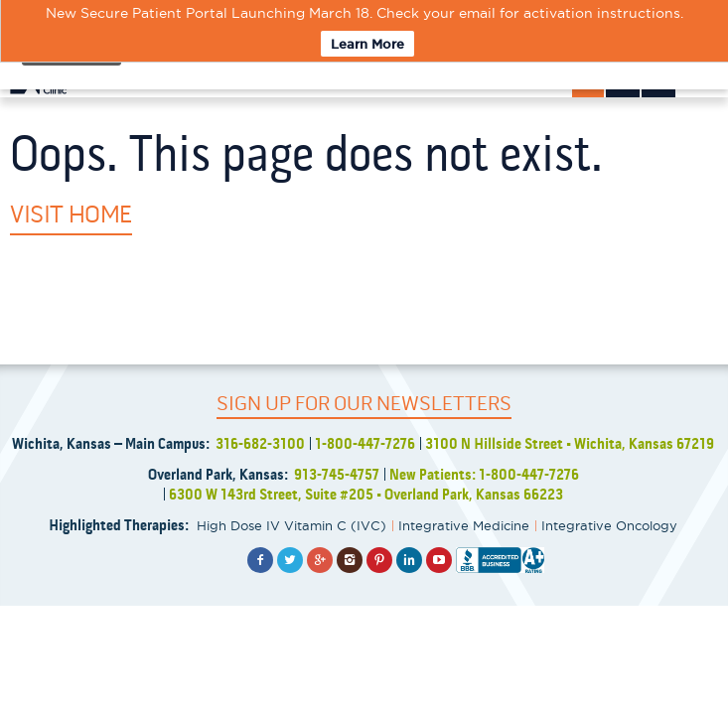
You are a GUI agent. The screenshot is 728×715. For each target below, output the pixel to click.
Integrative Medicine (464, 525)
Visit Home (71, 214)
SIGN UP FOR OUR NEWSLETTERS (364, 404)
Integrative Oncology (609, 525)
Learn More (367, 44)
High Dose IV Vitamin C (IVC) (291, 525)
